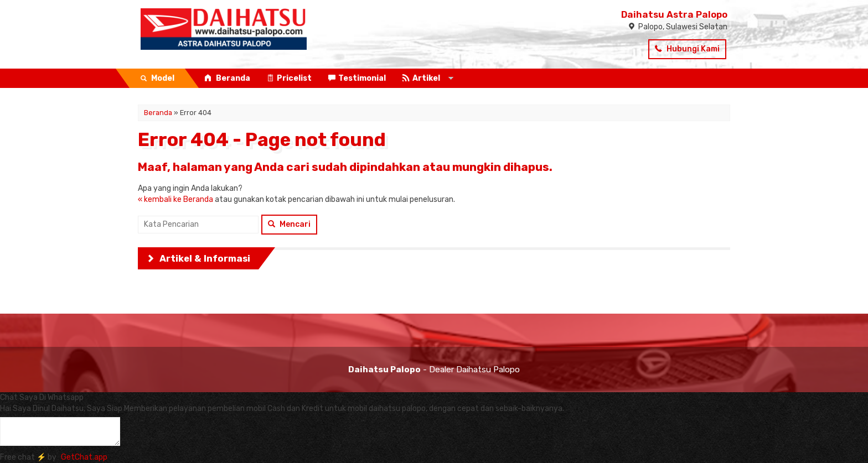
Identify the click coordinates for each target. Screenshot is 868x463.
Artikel (421, 78)
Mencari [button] (289, 224)
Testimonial (357, 78)
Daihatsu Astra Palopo (674, 14)
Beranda (227, 78)
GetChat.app (84, 457)
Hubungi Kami (687, 49)
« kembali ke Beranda (175, 199)
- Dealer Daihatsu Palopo (434, 370)
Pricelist (289, 78)
